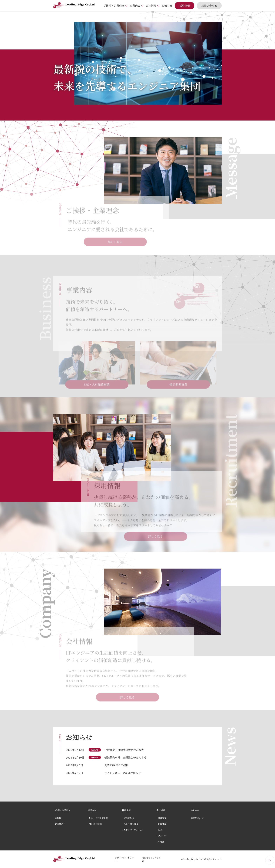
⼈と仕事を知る (131, 824)
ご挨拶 (58, 818)
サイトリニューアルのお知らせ (123, 773)
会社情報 (161, 810)
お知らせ (195, 810)
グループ (162, 836)
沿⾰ (160, 830)
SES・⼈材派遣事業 (99, 818)
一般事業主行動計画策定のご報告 (124, 750)
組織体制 (162, 824)
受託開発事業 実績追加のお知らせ (125, 757)
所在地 (161, 842)
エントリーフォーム (133, 830)
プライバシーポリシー (124, 859)
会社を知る (129, 818)
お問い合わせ (197, 818)
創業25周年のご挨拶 (116, 765)
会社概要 (162, 818)
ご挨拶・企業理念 (62, 810)
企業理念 (59, 824)
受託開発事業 (96, 824)
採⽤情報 (126, 810)
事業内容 (92, 810)
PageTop (270, 860)
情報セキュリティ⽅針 (151, 859)
